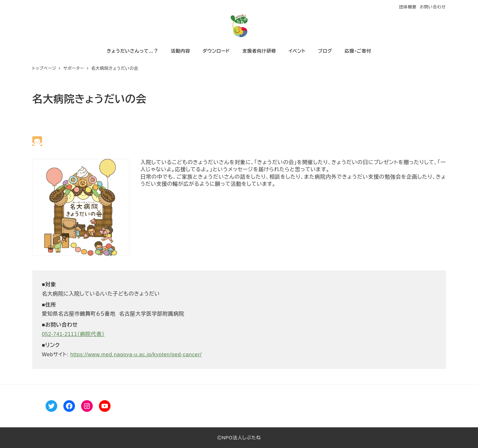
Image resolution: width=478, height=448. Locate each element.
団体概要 (408, 7)
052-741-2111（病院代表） (73, 334)
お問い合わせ (433, 7)
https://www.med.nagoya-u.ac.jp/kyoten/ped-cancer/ (136, 354)
